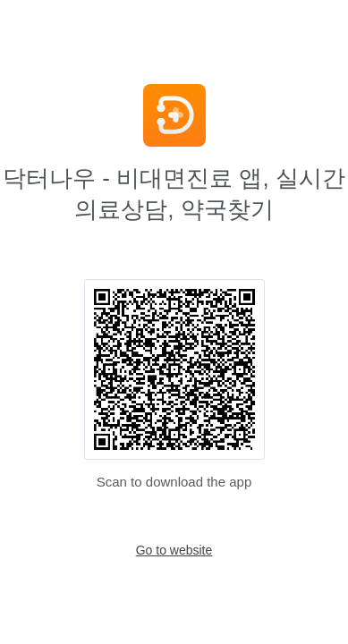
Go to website (174, 550)
